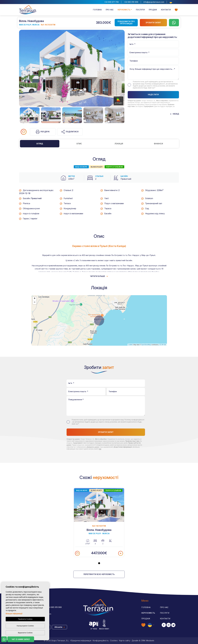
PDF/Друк (43, 132)
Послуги (140, 10)
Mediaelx (150, 641)
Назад (175, 114)
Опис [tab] (79, 144)
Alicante (60, 627)
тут (100, 449)
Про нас (110, 10)
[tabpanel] (99, 522)
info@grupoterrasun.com (154, 2)
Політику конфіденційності (155, 84)
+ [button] (35, 299)
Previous (22, 68)
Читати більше (99, 276)
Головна (97, 10)
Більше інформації (14, 614)
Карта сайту (125, 641)
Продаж (153, 10)
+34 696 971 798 (111, 2)
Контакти (166, 10)
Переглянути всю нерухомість (99, 574)
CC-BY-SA (163, 345)
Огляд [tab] (40, 144)
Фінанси (158, 144)
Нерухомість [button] (124, 10)
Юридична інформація (81, 641)
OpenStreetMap (146, 345)
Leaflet (130, 345)
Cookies (114, 641)
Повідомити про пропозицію (126, 22)
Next (122, 68)
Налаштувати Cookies (25, 626)
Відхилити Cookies (25, 633)
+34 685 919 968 (131, 2)
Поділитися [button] (70, 132)
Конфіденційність (101, 641)
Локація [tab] (119, 144)
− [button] (35, 302)
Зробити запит (153, 23)
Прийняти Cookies (25, 619)
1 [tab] (99, 563)
